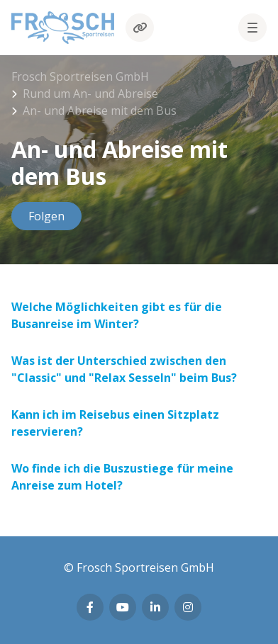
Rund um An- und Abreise (90, 94)
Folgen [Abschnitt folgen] (46, 216)
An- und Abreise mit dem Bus (100, 111)
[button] (252, 28)
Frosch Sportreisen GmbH (80, 77)
